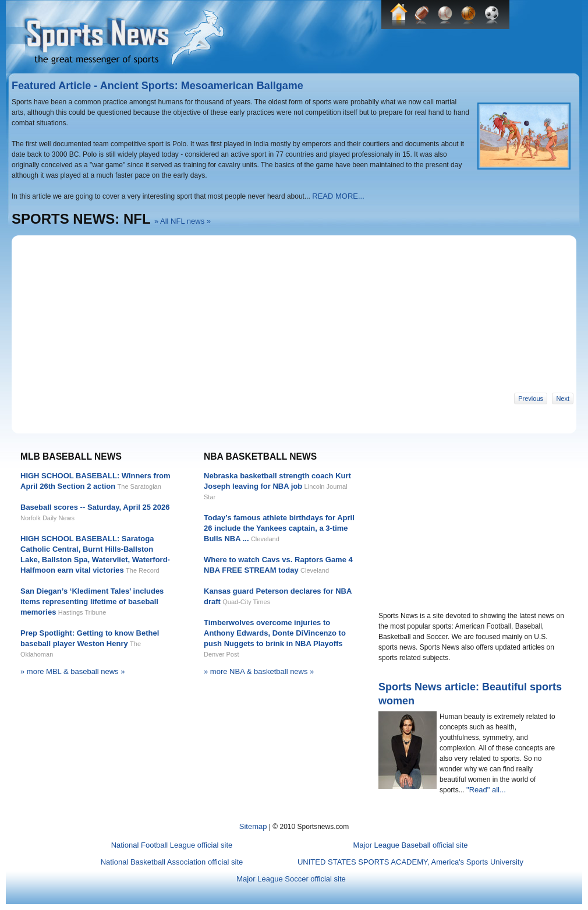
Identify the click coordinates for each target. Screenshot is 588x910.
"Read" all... (486, 790)
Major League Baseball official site (410, 845)
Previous (531, 398)
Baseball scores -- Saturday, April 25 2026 (95, 507)
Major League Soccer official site (291, 879)
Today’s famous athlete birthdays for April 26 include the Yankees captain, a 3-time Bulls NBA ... (279, 528)
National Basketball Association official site (172, 862)
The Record (142, 570)
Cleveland (265, 539)
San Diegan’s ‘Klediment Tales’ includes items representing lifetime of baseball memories (92, 602)
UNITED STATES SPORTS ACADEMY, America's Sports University (410, 862)
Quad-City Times (246, 602)
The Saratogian (139, 486)
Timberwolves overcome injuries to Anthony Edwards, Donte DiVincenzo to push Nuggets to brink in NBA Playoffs (275, 633)
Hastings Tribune (82, 612)
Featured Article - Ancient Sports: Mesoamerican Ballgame (157, 86)
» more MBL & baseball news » (72, 671)
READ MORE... (338, 196)
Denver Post (222, 654)
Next (563, 398)
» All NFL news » (183, 221)
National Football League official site (172, 845)
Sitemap (253, 826)
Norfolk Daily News (47, 518)
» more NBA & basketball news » (259, 671)
